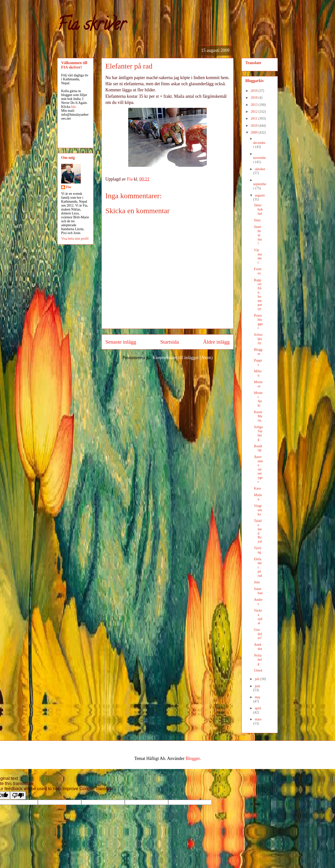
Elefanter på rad (258, 567)
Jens (257, 582)
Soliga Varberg (258, 433)
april (258, 708)
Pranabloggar (258, 322)
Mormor (258, 384)
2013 (255, 105)
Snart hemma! (258, 235)
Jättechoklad (258, 209)
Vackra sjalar (258, 617)
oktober (260, 169)
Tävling (258, 550)
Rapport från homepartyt (258, 295)
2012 (255, 112)
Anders (258, 602)
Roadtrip (258, 448)
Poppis (258, 363)
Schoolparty (258, 339)
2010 (255, 126)
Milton (258, 373)
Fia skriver (91, 26)
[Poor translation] (18, 795)
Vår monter (258, 256)
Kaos (258, 488)
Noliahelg (258, 660)
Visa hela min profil (75, 239)
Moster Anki (258, 399)
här (73, 107)
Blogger (258, 352)
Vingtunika (258, 510)
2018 (255, 98)
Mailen (258, 497)
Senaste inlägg (121, 342)
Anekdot (258, 647)
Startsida (170, 342)
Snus (257, 220)
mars (258, 719)
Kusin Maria (258, 416)
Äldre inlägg (216, 342)
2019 (255, 91)
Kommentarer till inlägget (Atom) (182, 358)
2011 (255, 119)
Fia (68, 187)
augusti (260, 195)
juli (257, 679)
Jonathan (258, 591)
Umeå (258, 670)
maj (257, 697)
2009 (255, 133)
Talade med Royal (258, 531)
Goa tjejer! (258, 634)
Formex (258, 271)
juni (257, 686)
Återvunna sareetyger (258, 469)
